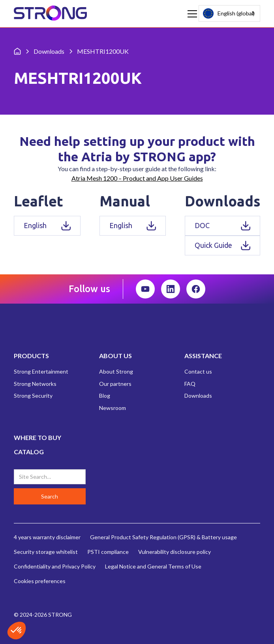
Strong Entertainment (41, 371)
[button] (191, 14)
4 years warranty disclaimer (47, 537)
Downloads (198, 396)
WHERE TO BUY (38, 437)
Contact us (198, 371)
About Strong (116, 371)
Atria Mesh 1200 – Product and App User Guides (137, 178)
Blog (105, 396)
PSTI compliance (108, 552)
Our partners (115, 384)
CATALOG (29, 452)
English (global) (229, 13)
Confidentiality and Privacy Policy (55, 566)
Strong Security (33, 396)
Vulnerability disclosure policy (175, 552)
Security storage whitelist (46, 552)
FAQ (190, 384)
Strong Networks (35, 384)
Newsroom (113, 408)
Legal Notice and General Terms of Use (153, 566)
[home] (50, 14)
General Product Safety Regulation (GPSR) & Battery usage (163, 537)
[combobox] (229, 13)
